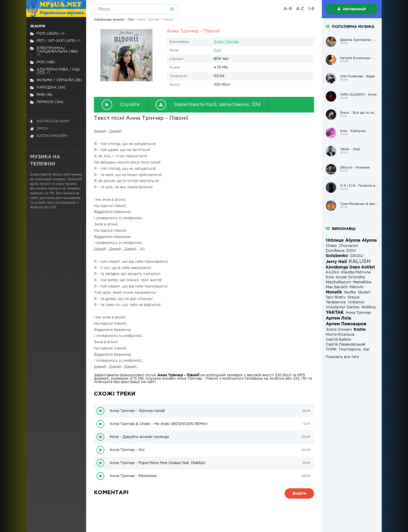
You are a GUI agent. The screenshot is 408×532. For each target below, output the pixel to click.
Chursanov (349, 246)
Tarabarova (336, 302)
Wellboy (369, 307)
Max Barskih (337, 287)
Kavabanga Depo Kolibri (350, 267)
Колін (360, 330)
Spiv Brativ (336, 297)
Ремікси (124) (47, 102)
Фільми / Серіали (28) (56, 80)
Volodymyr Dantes (343, 307)
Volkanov (356, 302)
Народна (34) (48, 88)
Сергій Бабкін (339, 340)
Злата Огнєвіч (339, 330)
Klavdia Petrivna (356, 272)
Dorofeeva (335, 251)
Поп (217, 50)
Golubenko (337, 256)
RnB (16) (41, 95)
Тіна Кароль (350, 349)
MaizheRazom (338, 282)
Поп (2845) (47, 34)
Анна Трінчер (226, 42)
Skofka (350, 292)
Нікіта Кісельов (340, 335)
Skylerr (364, 292)
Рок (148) (43, 62)
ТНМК (331, 349)
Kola (330, 277)
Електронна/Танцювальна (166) (54, 52)
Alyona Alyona (361, 240)
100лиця (335, 240)
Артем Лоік (339, 318)
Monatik (334, 292)
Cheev (331, 246)
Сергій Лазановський (346, 345)
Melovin (356, 287)
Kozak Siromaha (350, 277)
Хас (366, 349)
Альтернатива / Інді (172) (55, 71)
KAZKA (333, 272)
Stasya (353, 297)
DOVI (351, 251)
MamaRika (362, 282)
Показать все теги (342, 357)
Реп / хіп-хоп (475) (55, 41)
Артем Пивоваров (346, 324)
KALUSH (360, 262)
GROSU (357, 256)
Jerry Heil (336, 262)
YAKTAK (335, 313)
